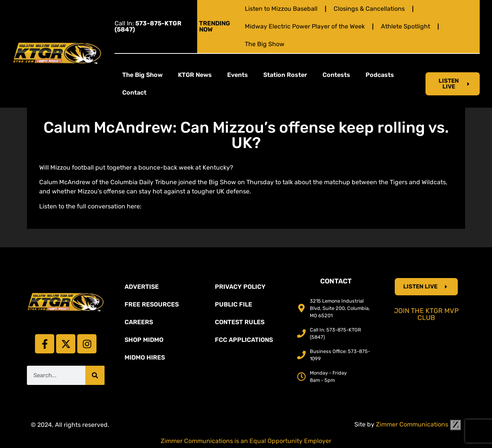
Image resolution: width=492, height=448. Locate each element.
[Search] (95, 375)
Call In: (148, 26)
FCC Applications (244, 340)
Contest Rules (240, 322)
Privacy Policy (240, 287)
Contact (134, 92)
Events (238, 75)
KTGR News (195, 75)
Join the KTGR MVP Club (426, 314)
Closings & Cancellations (369, 9)
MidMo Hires (145, 357)
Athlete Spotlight (406, 26)
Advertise (142, 287)
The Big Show (265, 44)
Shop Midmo (144, 340)
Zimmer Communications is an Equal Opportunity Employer (246, 441)
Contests (336, 75)
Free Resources (152, 304)
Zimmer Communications (419, 424)
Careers (139, 322)
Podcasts (380, 75)
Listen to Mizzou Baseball (281, 9)
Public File (234, 304)
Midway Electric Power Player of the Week (305, 26)
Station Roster (285, 75)
